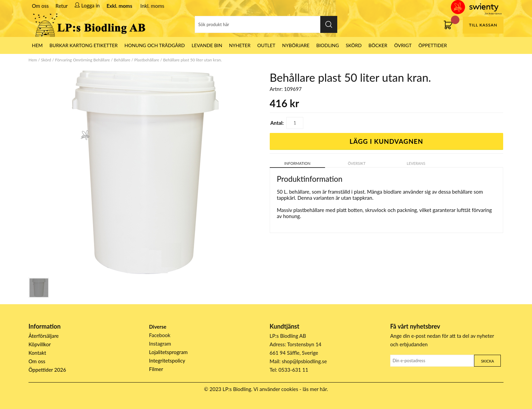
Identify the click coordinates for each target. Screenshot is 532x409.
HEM (37, 45)
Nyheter (240, 45)
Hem (33, 60)
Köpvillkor (40, 344)
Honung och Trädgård (155, 45)
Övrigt (403, 45)
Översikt (357, 163)
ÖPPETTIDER (433, 45)
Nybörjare (296, 45)
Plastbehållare (147, 60)
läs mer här (315, 389)
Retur (62, 6)
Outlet (266, 45)
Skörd (354, 45)
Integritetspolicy (167, 361)
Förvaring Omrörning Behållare (82, 60)
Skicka (488, 361)
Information (297, 163)
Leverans (416, 163)
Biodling (328, 45)
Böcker (378, 45)
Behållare (122, 60)
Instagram (160, 344)
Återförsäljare (44, 336)
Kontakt (37, 353)
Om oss (40, 6)
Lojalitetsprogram (168, 352)
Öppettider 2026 (47, 370)
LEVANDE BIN (207, 45)
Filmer (156, 369)
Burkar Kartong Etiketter (84, 45)
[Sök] (266, 24)
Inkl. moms (153, 6)
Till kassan (483, 25)
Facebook (160, 335)
